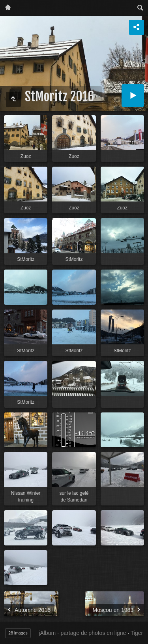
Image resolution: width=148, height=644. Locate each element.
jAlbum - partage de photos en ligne (82, 633)
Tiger (137, 633)
